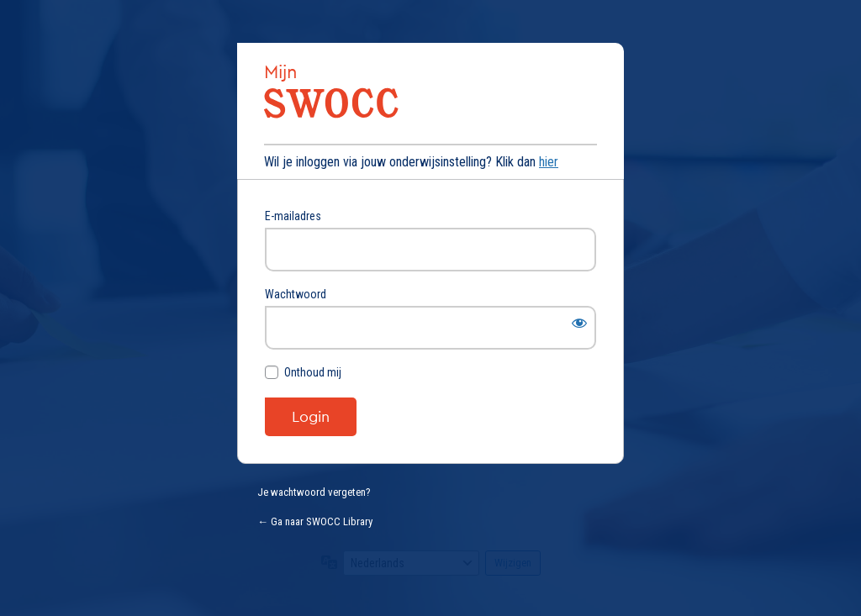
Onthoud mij (313, 372)
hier (549, 162)
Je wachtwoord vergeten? (314, 492)
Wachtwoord (296, 294)
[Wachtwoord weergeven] (579, 323)
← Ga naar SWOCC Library (315, 521)
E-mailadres (293, 216)
